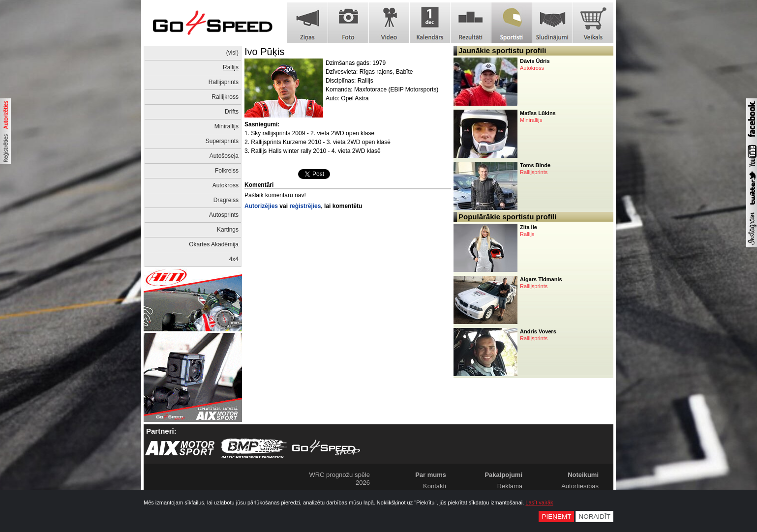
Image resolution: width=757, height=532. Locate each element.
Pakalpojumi (503, 475)
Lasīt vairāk (539, 502)
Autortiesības (580, 486)
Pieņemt (556, 517)
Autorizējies (261, 206)
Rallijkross (225, 97)
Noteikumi (583, 475)
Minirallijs (227, 126)
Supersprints (222, 141)
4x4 (234, 259)
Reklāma (510, 486)
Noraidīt (594, 517)
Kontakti (435, 486)
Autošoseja (224, 156)
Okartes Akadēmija (214, 244)
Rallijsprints (224, 82)
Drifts (232, 112)
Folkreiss (227, 171)
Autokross (226, 185)
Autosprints (224, 215)
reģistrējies (305, 206)
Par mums (431, 475)
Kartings (228, 230)
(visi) (232, 53)
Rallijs (231, 67)
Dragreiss (226, 200)
